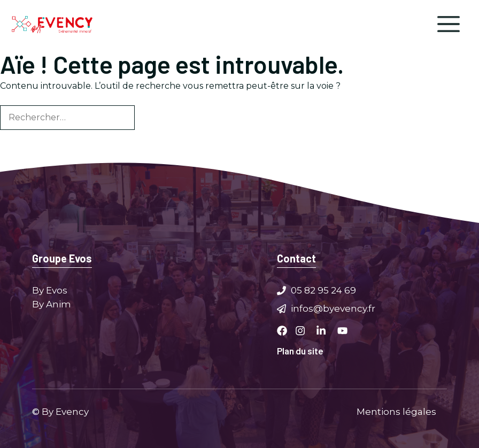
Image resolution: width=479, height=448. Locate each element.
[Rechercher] (152, 118)
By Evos (50, 290)
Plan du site (300, 351)
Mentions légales (396, 411)
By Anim (52, 304)
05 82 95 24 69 (323, 290)
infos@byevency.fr (333, 308)
